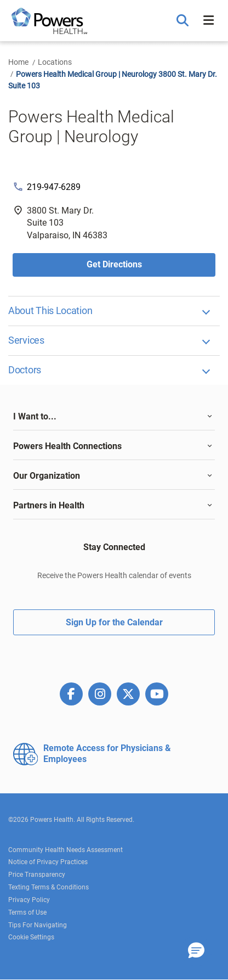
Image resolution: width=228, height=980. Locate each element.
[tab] (114, 417)
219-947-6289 (54, 187)
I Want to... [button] (35, 416)
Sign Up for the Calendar (114, 622)
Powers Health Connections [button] (67, 446)
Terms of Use (27, 912)
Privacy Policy (29, 900)
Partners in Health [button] (49, 505)
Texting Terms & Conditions (49, 887)
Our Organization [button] (47, 476)
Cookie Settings (31, 937)
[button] (184, 21)
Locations (55, 62)
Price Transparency (37, 875)
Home (18, 62)
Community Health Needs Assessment (65, 850)
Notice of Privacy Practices (48, 862)
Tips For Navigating (38, 925)
